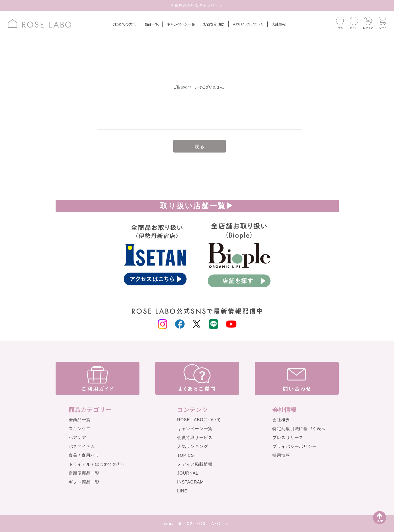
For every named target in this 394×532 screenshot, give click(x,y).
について (248, 24)
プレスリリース (288, 438)
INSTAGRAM (191, 482)
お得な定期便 (214, 24)
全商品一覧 (80, 420)
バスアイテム (82, 446)
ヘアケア (77, 438)
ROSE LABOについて (199, 420)
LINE (182, 491)
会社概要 (281, 420)
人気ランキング (193, 446)
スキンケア (80, 429)
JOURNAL (188, 473)
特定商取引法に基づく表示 (299, 429)
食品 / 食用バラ (84, 455)
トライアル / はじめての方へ (97, 464)
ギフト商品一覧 (84, 482)
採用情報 (281, 455)
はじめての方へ (124, 24)
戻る (200, 146)
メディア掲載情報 (195, 464)
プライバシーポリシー (294, 446)
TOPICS (186, 455)
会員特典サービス (195, 438)
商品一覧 (151, 24)
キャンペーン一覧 (181, 24)
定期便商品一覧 (84, 473)
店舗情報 (279, 24)
